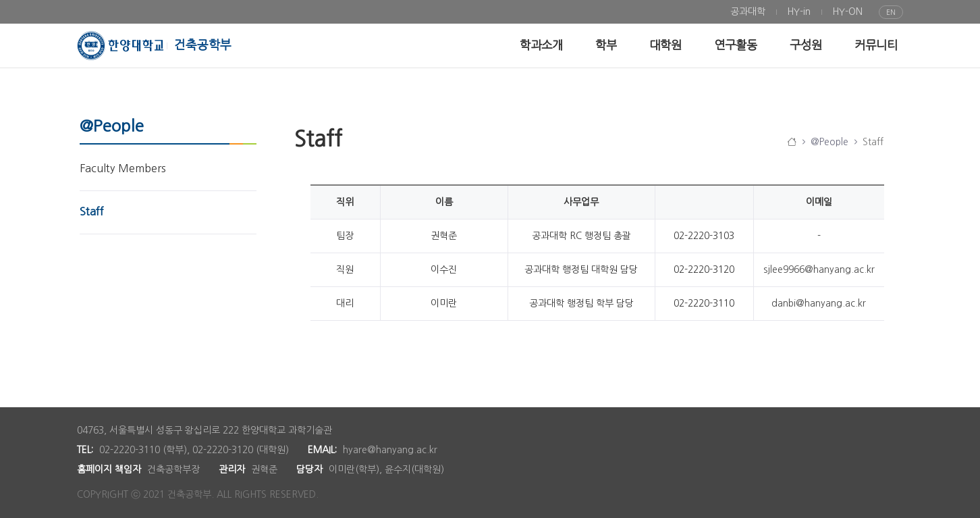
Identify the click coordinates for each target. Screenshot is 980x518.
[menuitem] (748, 12)
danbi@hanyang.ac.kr (819, 303)
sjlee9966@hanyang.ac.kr (819, 269)
